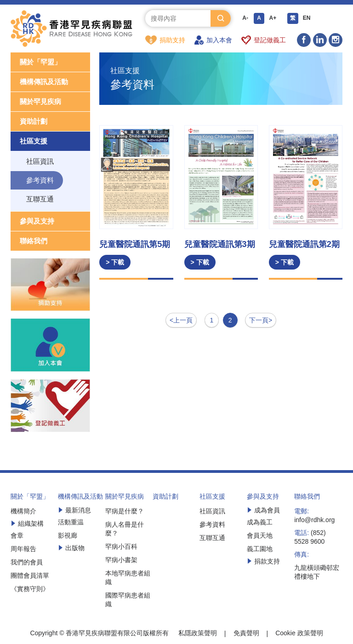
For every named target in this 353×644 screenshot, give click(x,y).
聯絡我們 (34, 241)
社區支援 (34, 141)
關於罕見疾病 (40, 102)
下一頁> (261, 321)
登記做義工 (264, 40)
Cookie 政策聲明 (299, 633)
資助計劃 (34, 122)
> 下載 (115, 263)
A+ (273, 18)
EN (307, 18)
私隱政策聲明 (198, 633)
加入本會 (213, 40)
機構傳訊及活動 (44, 82)
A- (245, 18)
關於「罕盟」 (40, 62)
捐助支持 (165, 40)
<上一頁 (181, 321)
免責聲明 (246, 633)
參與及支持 (37, 221)
